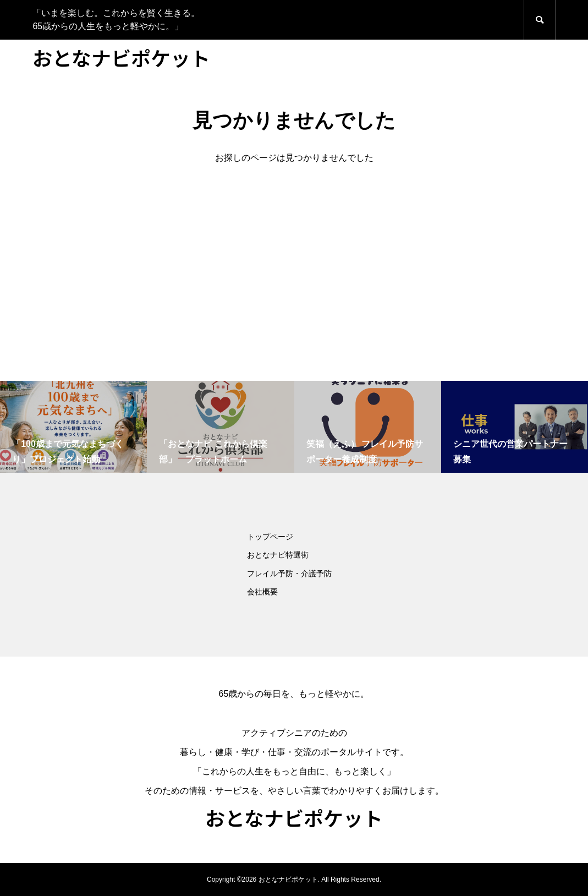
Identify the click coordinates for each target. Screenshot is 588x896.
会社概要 (262, 592)
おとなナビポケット (121, 57)
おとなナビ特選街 (278, 555)
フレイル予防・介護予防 (289, 573)
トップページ (270, 537)
